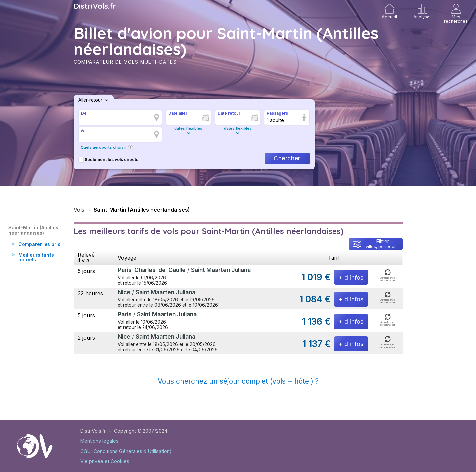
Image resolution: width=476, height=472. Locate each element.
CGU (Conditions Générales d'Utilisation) (126, 451)
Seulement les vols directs (108, 159)
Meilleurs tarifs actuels (37, 264)
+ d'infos (351, 277)
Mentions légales (99, 441)
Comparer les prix (35, 247)
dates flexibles (188, 128)
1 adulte (276, 120)
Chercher (287, 158)
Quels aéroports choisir (103, 147)
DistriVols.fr (95, 6)
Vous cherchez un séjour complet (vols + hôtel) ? (238, 381)
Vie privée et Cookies (105, 461)
